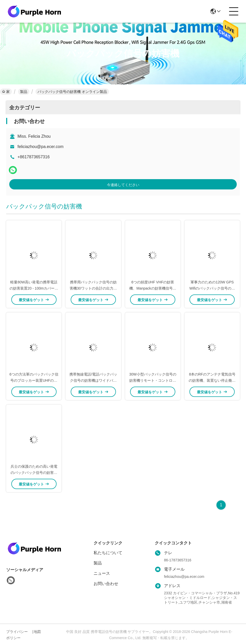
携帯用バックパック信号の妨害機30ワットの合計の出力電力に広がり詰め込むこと (93, 288)
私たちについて (108, 553)
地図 (37, 632)
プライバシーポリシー (17, 635)
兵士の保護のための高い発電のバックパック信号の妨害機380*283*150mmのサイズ (34, 473)
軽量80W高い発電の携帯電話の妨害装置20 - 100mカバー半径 (34, 288)
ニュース (102, 573)
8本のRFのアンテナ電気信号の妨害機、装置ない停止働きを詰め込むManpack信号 (212, 380)
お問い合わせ (106, 584)
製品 (24, 92)
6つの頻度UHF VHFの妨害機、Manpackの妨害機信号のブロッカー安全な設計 (153, 288)
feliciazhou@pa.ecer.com (40, 147)
